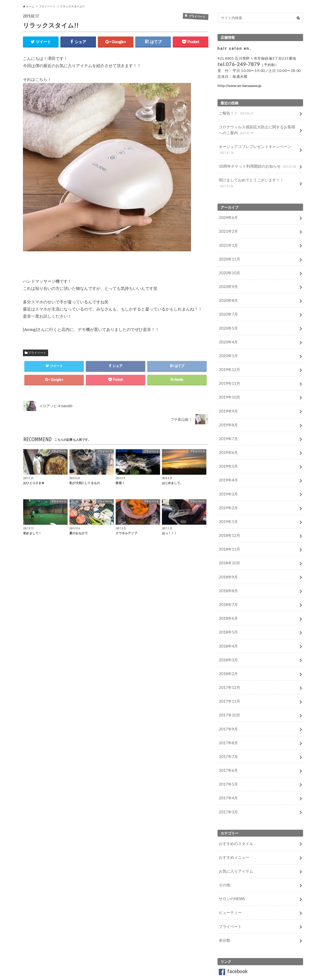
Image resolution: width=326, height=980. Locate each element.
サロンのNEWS (231, 854)
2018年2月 (227, 640)
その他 (224, 841)
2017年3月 (227, 771)
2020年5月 (227, 312)
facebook (233, 924)
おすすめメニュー (233, 815)
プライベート (37, 352)
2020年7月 (227, 299)
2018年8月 (227, 561)
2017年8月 (227, 705)
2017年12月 (228, 653)
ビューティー (229, 867)
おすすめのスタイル (235, 802)
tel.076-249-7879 (239, 64)
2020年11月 (228, 246)
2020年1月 (227, 338)
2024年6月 (227, 207)
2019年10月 (228, 377)
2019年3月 (227, 469)
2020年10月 (228, 260)
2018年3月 (227, 627)
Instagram (234, 937)
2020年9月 (227, 273)
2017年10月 (228, 679)
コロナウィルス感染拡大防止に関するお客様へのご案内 (258, 129)
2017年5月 (227, 745)
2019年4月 (227, 456)
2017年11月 (228, 666)
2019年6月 (227, 430)
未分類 (224, 894)
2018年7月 (227, 574)
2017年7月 (227, 718)
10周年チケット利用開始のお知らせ (256, 163)
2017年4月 (227, 758)
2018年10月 (228, 535)
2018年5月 (227, 600)
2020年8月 (227, 286)
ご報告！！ (236, 113)
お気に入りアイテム (235, 828)
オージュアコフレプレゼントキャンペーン (252, 147)
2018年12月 (228, 509)
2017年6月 (227, 732)
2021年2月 (227, 220)
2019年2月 (227, 482)
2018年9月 (227, 548)
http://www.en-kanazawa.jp (239, 85)
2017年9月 (227, 692)
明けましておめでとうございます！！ (257, 176)
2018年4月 (227, 613)
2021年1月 (227, 233)
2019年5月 (227, 443)
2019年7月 (227, 417)
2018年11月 (228, 522)
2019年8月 (227, 404)
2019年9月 (227, 391)
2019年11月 (228, 364)
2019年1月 (227, 496)
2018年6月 (227, 587)
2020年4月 (227, 325)
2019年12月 (228, 351)
